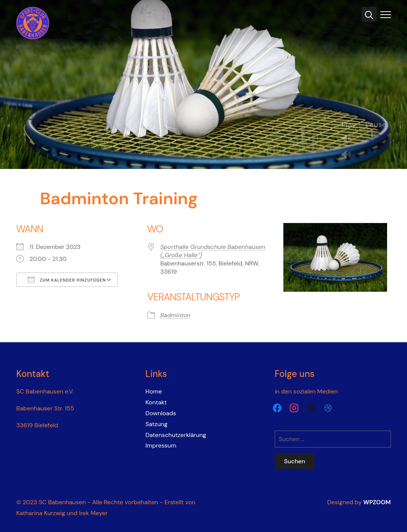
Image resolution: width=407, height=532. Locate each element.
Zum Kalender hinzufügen (67, 280)
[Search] (369, 14)
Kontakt (156, 402)
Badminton (176, 315)
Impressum (161, 445)
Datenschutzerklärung (176, 435)
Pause (376, 124)
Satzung (157, 424)
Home (154, 391)
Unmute (349, 139)
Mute (349, 155)
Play (349, 124)
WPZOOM (377, 502)
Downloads (161, 413)
